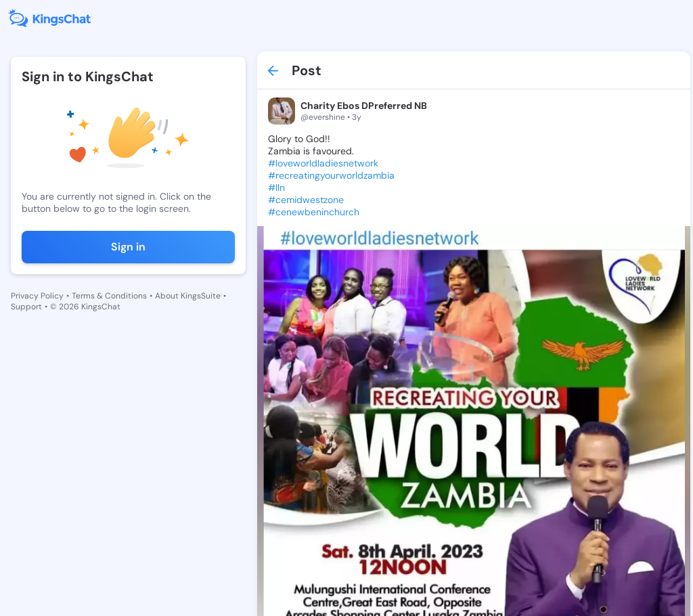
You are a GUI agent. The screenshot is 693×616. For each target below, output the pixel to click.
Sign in (128, 247)
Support (26, 307)
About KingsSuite (188, 296)
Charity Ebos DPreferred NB (364, 106)
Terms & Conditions (109, 296)
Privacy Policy (37, 296)
